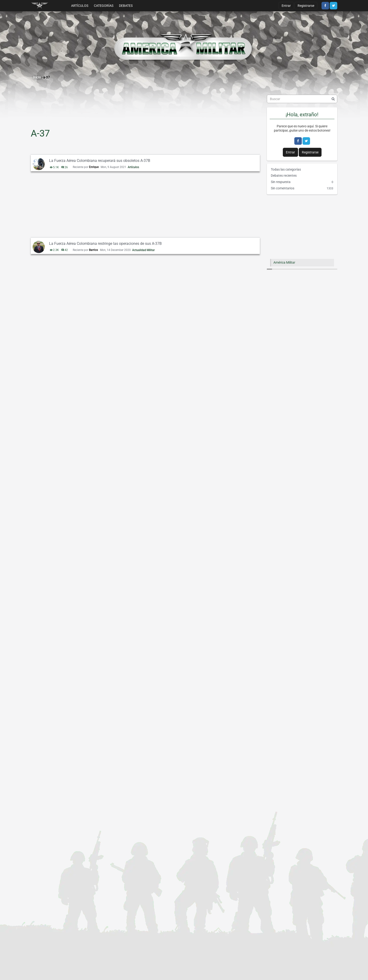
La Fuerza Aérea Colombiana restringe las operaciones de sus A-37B (105, 244)
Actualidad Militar (143, 250)
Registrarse (306, 6)
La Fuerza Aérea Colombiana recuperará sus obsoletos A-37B (100, 161)
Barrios (93, 250)
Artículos (80, 6)
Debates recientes (284, 176)
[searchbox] (302, 99)
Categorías (104, 6)
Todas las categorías (286, 169)
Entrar (286, 6)
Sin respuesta (302, 182)
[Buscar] (333, 99)
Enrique (94, 167)
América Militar (284, 262)
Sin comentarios (302, 188)
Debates (126, 6)
